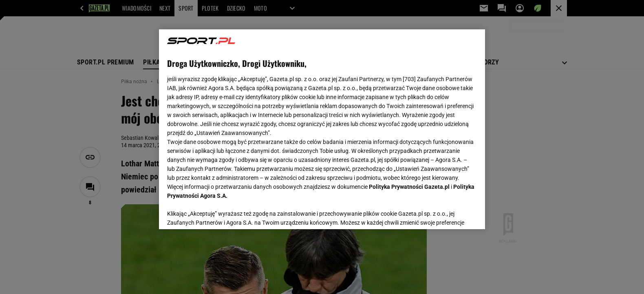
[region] (322, 129)
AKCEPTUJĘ (449, 213)
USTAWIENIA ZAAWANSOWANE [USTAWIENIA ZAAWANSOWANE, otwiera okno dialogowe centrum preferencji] (220, 213)
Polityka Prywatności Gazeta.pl (409, 187)
